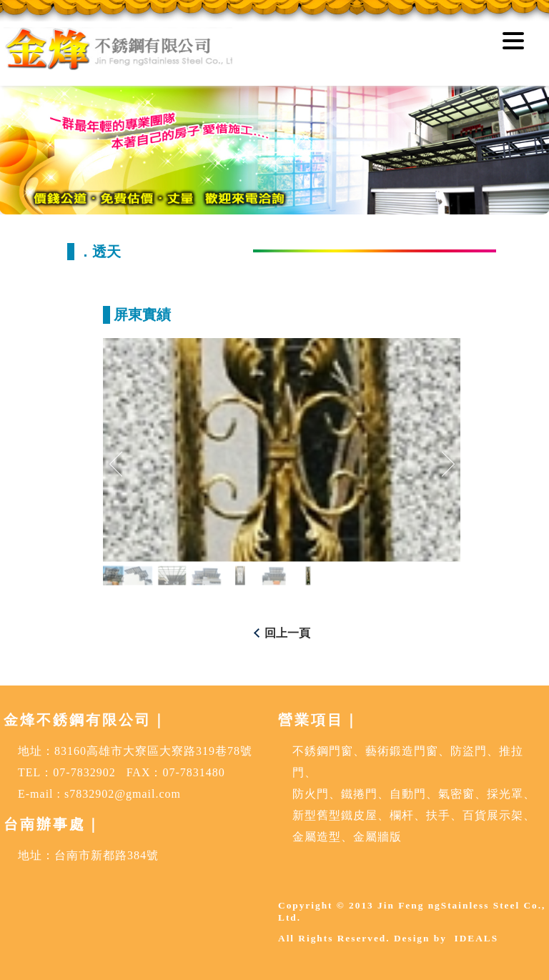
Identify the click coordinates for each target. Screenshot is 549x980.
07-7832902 (84, 772)
